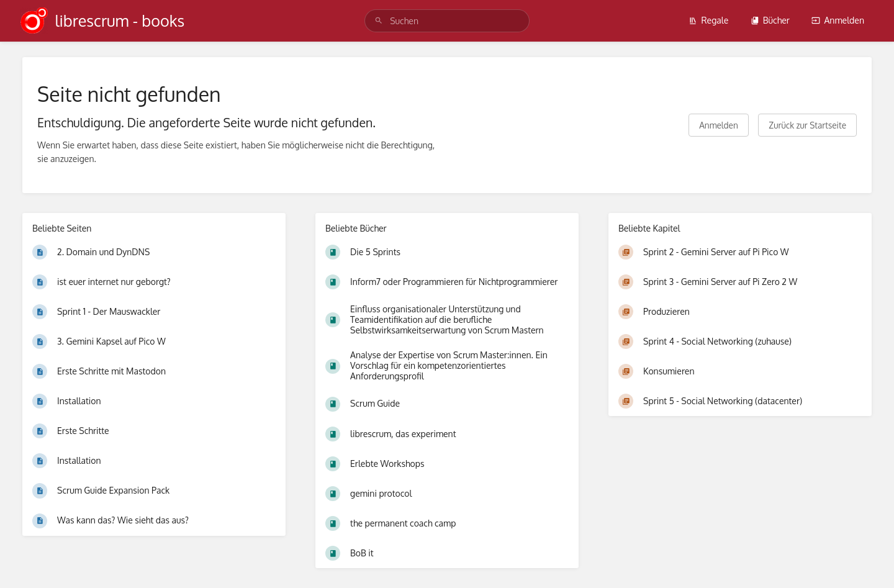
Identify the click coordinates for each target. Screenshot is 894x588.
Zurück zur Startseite (807, 125)
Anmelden (838, 20)
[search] (447, 21)
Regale (708, 20)
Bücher (770, 20)
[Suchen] (379, 21)
